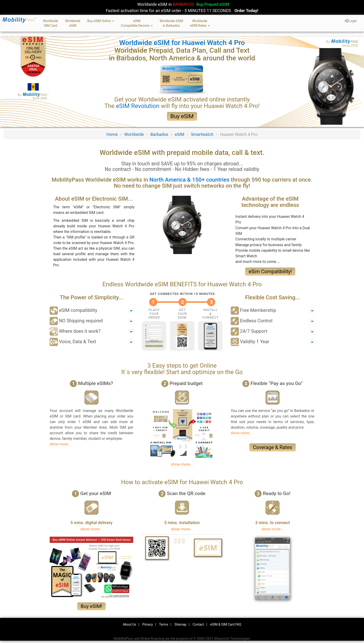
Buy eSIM (182, 116)
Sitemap (180, 624)
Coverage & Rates (272, 447)
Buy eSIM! (92, 606)
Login (351, 21)
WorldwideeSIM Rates (200, 23)
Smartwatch (202, 134)
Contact (198, 624)
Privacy (148, 624)
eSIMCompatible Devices (137, 23)
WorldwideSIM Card (50, 23)
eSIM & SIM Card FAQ (226, 624)
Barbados (159, 134)
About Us (129, 624)
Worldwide (134, 134)
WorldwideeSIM (73, 23)
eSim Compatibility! (270, 272)
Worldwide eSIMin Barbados (171, 23)
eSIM (180, 134)
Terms (164, 624)
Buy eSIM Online (101, 21)
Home (112, 134)
